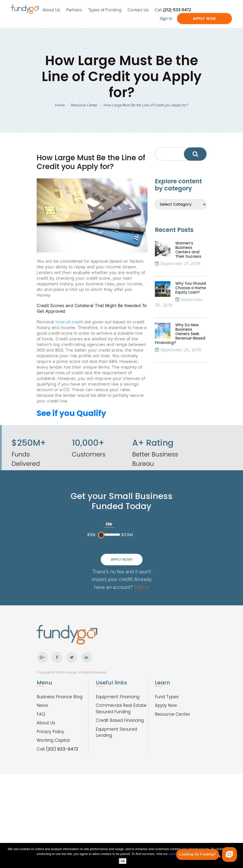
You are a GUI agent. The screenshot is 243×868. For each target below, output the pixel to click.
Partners (74, 10)
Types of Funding (105, 10)
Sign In (166, 19)
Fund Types (167, 697)
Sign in (141, 587)
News (42, 705)
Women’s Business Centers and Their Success (188, 250)
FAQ (41, 714)
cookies (175, 854)
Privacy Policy (50, 732)
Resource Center (84, 105)
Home (60, 105)
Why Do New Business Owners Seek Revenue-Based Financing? (180, 334)
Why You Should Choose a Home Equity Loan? (191, 288)
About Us (51, 10)
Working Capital (53, 740)
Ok (123, 861)
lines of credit (69, 322)
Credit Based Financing (120, 720)
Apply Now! (122, 559)
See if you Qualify (71, 413)
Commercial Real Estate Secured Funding (121, 709)
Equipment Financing (118, 697)
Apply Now (204, 19)
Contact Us (138, 10)
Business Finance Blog (60, 697)
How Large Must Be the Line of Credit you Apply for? (146, 105)
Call (173, 10)
